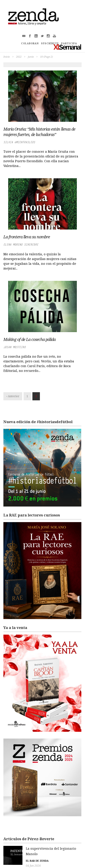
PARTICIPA (69, 43)
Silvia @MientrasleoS (19, 142)
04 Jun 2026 (11, 860)
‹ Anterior (13, 396)
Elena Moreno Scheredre (21, 245)
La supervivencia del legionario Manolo (35, 848)
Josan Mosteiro (15, 347)
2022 (19, 57)
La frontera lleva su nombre (27, 237)
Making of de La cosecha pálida (29, 339)
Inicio (7, 57)
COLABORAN (30, 43)
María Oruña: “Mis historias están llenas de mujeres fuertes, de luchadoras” (39, 132)
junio (31, 57)
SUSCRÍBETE (50, 43)
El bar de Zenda (15, 855)
